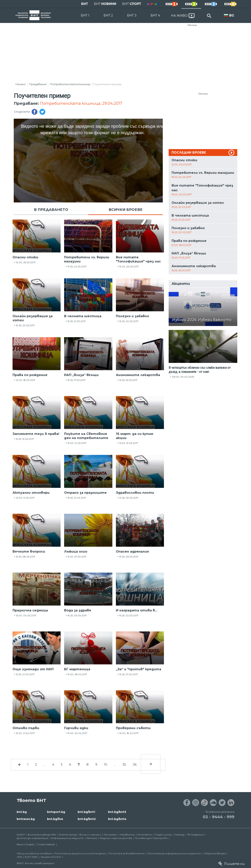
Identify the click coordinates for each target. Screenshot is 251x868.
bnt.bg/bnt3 (117, 812)
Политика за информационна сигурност (174, 853)
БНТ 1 (85, 15)
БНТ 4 (155, 15)
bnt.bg (22, 812)
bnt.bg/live (55, 819)
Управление (127, 835)
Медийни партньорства (116, 838)
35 (124, 765)
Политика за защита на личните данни (80, 853)
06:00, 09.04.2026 (183, 377)
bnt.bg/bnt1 (86, 812)
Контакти (145, 835)
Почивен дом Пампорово (151, 838)
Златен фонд (68, 835)
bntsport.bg (56, 812)
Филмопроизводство (42, 835)
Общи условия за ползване (34, 853)
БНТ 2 (108, 15)
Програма (110, 835)
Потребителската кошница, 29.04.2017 (81, 103)
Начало (20, 84)
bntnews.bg (26, 819)
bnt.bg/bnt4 (117, 819)
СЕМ (19, 857)
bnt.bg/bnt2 (87, 819)
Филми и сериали (90, 835)
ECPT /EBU (31, 857)
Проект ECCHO (51, 857)
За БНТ (21, 835)
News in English (26, 844)
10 (106, 765)
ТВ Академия (195, 835)
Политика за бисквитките (127, 853)
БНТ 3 (132, 15)
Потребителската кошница (70, 84)
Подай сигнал (163, 835)
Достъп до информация (32, 838)
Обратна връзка (215, 853)
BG (232, 15)
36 (135, 765)
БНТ (85, 4)
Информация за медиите (67, 838)
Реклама (192, 25)
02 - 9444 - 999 (219, 817)
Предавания (38, 84)
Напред (180, 835)
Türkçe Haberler (46, 844)
